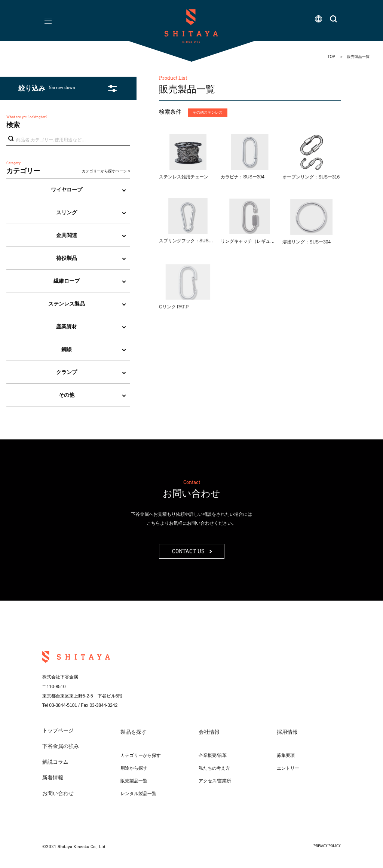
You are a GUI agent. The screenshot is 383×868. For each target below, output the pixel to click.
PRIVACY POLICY (327, 846)
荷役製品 (67, 258)
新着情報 (53, 777)
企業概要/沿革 (213, 755)
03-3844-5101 (63, 705)
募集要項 (286, 755)
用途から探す (134, 768)
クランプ (67, 372)
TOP (331, 57)
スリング (67, 212)
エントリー (288, 768)
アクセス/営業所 (215, 781)
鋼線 (67, 349)
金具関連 (67, 235)
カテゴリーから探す (141, 755)
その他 (67, 395)
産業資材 (67, 326)
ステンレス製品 (67, 304)
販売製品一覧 (134, 781)
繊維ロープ (67, 281)
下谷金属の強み (61, 746)
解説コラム (55, 762)
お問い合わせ (58, 793)
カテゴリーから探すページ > (106, 171)
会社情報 (209, 732)
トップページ (58, 730)
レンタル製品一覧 (138, 794)
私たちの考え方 (214, 768)
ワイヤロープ (67, 190)
